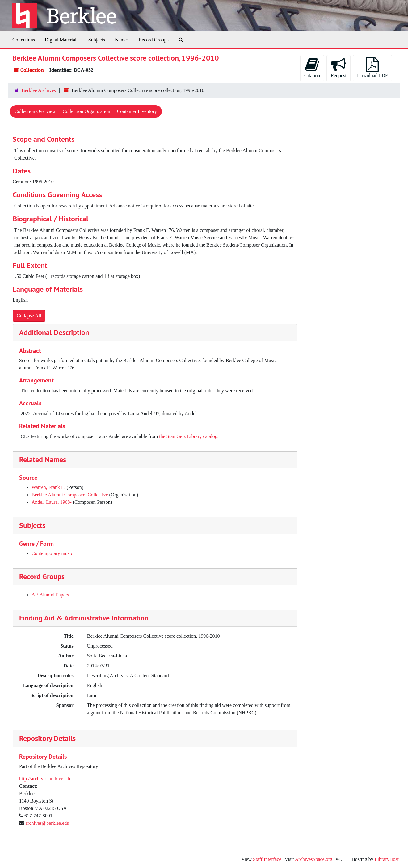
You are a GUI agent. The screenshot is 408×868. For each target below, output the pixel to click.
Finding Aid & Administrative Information (84, 618)
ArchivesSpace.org (314, 859)
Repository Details (47, 738)
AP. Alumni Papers (50, 595)
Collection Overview (35, 111)
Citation (312, 68)
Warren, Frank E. (48, 487)
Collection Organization (86, 111)
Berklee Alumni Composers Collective (70, 495)
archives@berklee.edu (47, 823)
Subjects (97, 40)
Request (339, 68)
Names (122, 40)
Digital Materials (62, 40)
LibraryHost (387, 859)
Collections (24, 40)
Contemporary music (52, 553)
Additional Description (54, 332)
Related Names (43, 459)
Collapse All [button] (29, 316)
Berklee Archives (39, 90)
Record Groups (153, 40)
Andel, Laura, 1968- (52, 502)
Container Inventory (137, 111)
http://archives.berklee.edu (45, 779)
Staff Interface (267, 859)
